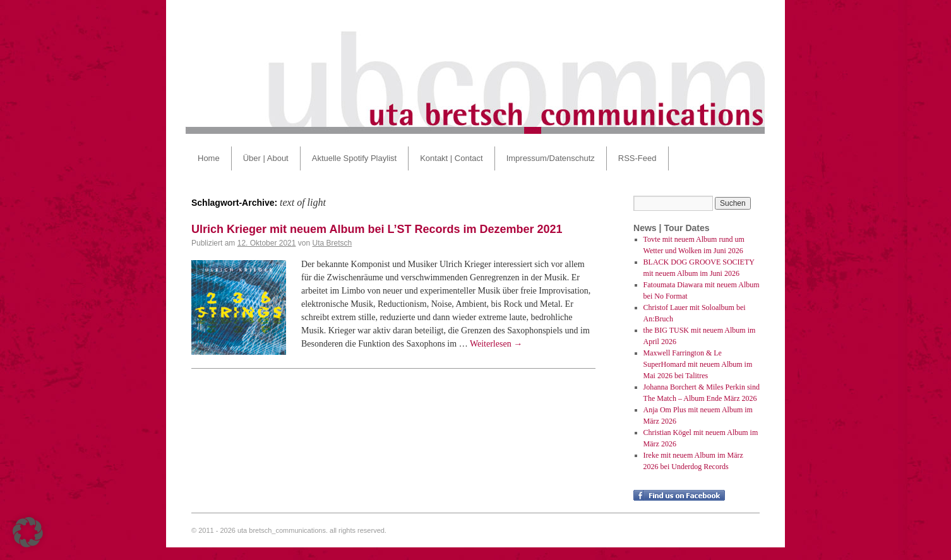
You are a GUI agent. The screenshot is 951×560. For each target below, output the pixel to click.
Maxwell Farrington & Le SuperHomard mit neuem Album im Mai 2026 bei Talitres (698, 364)
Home (209, 158)
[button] (28, 532)
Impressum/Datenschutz (551, 158)
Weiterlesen (496, 344)
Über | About (266, 158)
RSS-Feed (637, 158)
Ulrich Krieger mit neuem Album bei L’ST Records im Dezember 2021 (377, 229)
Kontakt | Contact (452, 158)
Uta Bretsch (332, 243)
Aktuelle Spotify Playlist (354, 158)
